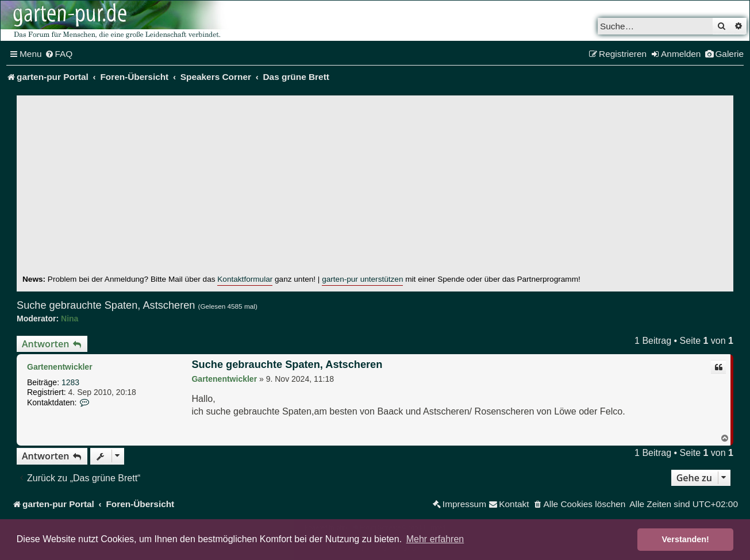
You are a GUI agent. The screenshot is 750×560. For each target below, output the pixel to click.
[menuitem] (59, 54)
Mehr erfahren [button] (435, 539)
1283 (70, 382)
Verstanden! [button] (686, 539)
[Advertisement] (375, 187)
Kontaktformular (245, 279)
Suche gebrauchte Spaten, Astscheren (106, 305)
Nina (70, 319)
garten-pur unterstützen (362, 279)
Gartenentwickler (60, 367)
